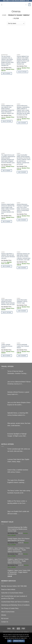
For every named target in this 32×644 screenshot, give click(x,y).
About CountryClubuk (8, 612)
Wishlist (4, 615)
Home (4, 15)
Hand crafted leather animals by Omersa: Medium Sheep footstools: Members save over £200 (8, 302)
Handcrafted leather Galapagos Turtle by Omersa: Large (22, 301)
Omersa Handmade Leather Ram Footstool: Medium (23, 346)
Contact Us (5, 622)
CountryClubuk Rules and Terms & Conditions (15, 602)
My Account (5, 618)
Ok (9, 641)
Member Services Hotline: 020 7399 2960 (14, 586)
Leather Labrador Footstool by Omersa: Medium (7, 346)
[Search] (26, 5)
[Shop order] (16, 23)
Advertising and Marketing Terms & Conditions (15, 605)
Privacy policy (19, 641)
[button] (2, 5)
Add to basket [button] (7, 73)
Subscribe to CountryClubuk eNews (12, 593)
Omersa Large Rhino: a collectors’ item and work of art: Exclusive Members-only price (8, 256)
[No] (30, 639)
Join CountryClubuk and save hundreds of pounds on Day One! (14, 597)
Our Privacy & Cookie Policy (10, 608)
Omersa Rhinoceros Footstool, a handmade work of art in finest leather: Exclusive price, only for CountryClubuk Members (23, 208)
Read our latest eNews (8, 589)
